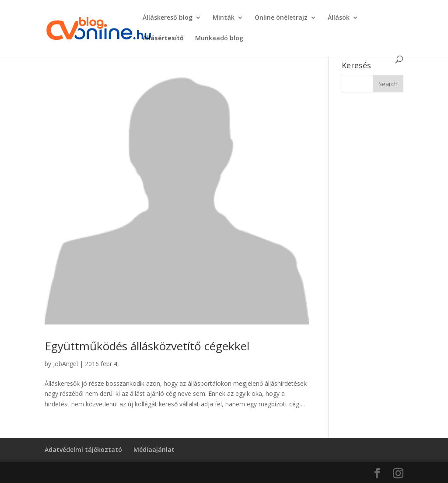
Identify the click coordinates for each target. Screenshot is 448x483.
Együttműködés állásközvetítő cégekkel (147, 346)
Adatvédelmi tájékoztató (83, 450)
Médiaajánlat (154, 450)
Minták (224, 18)
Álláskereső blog (168, 18)
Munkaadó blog (219, 39)
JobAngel (65, 364)
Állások (339, 18)
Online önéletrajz (281, 18)
